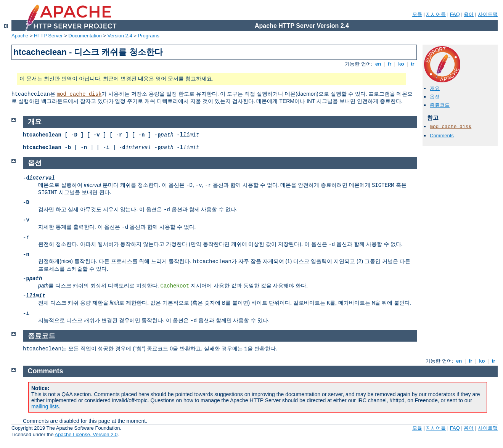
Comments (442, 136)
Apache (20, 36)
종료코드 (440, 105)
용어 (469, 14)
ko (401, 64)
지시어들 (436, 14)
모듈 (417, 14)
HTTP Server (48, 36)
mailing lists (45, 406)
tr (413, 64)
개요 (435, 88)
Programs (149, 36)
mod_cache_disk (79, 94)
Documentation (85, 36)
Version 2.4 (120, 36)
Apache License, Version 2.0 (86, 434)
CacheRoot (175, 286)
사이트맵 (488, 14)
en (378, 64)
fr (390, 64)
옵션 (435, 97)
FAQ (455, 14)
